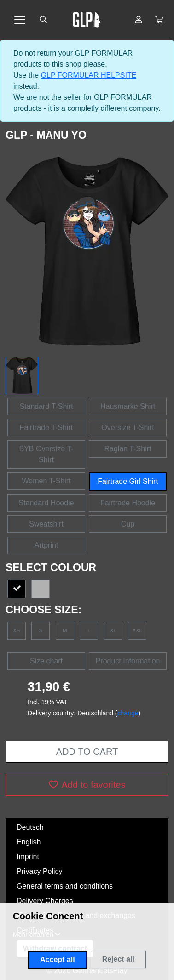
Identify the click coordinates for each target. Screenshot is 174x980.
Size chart (46, 661)
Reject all (118, 959)
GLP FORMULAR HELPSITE (89, 75)
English (29, 842)
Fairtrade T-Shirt (46, 428)
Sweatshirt (46, 524)
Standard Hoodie (46, 503)
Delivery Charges (45, 901)
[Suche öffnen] (43, 20)
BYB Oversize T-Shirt (46, 454)
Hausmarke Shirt (128, 406)
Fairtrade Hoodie (128, 503)
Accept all (58, 960)
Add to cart (87, 752)
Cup (128, 524)
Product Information (128, 661)
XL (113, 630)
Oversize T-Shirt (128, 428)
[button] (159, 20)
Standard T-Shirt (46, 406)
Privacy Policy (40, 871)
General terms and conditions (65, 886)
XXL (137, 630)
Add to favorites (87, 785)
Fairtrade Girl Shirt (128, 481)
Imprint (28, 857)
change (128, 713)
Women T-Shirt (46, 481)
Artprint (46, 545)
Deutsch (30, 827)
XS (17, 630)
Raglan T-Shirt (128, 449)
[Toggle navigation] (20, 20)
